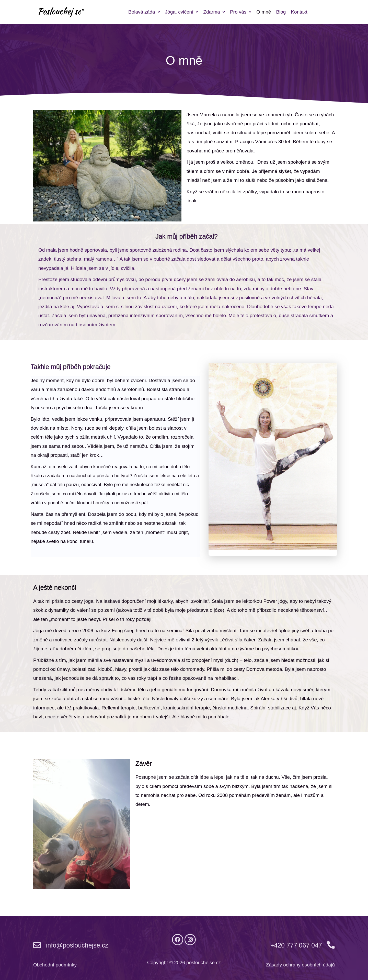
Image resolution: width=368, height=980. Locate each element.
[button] (144, 12)
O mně (264, 12)
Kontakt (299, 12)
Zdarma (214, 12)
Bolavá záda (144, 12)
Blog (281, 12)
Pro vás (241, 12)
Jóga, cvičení (182, 12)
